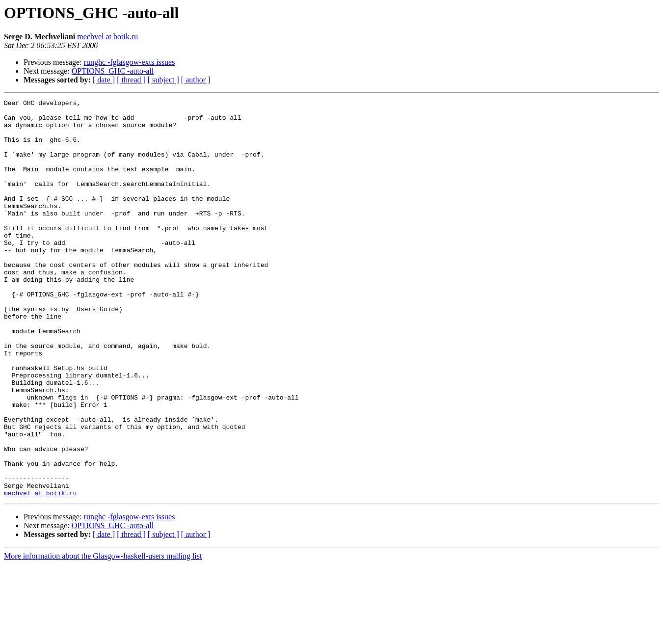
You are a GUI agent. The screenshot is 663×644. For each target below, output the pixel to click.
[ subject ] (163, 80)
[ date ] (104, 80)
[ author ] (196, 80)
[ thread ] (131, 80)
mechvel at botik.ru (107, 37)
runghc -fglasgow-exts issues (130, 62)
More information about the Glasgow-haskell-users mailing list (103, 635)
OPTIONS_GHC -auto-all (113, 71)
